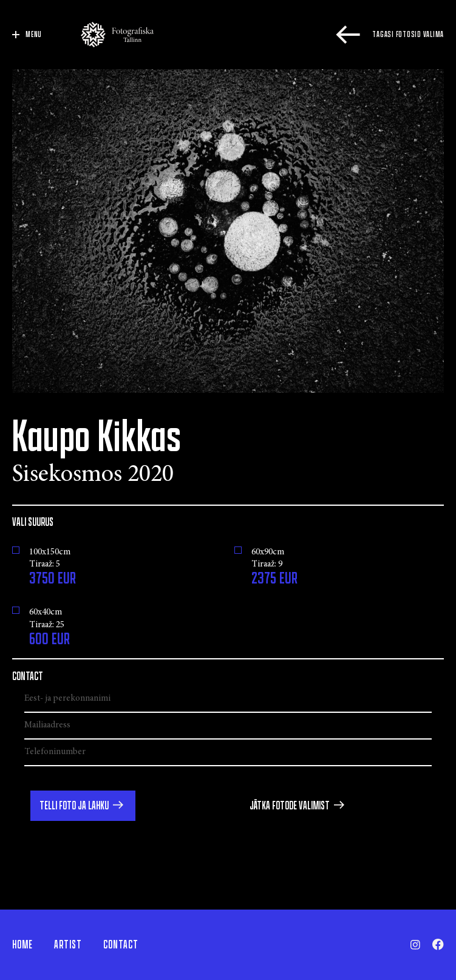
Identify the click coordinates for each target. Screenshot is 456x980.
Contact (121, 945)
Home (22, 945)
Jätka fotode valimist (290, 806)
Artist (68, 945)
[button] (83, 806)
